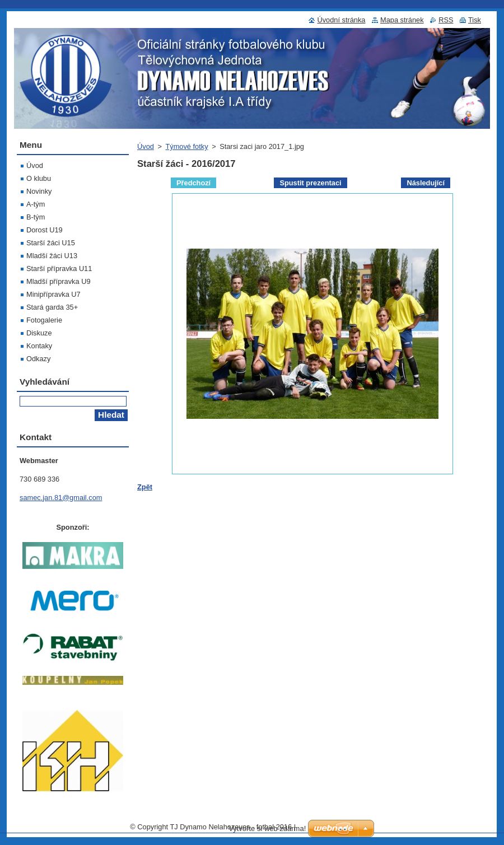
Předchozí (193, 183)
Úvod (146, 146)
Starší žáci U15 (51, 243)
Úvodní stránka (341, 20)
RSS (446, 20)
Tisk (475, 20)
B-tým (36, 217)
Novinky (39, 191)
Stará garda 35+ (52, 307)
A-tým (36, 204)
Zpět (145, 487)
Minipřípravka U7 (53, 294)
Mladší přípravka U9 (59, 281)
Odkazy (38, 359)
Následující (426, 183)
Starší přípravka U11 (59, 269)
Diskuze (39, 333)
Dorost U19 (45, 230)
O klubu (39, 178)
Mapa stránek (402, 20)
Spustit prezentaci (310, 183)
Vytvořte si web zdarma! (267, 828)
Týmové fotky (186, 146)
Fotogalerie (44, 320)
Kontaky (39, 346)
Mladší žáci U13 (52, 256)
